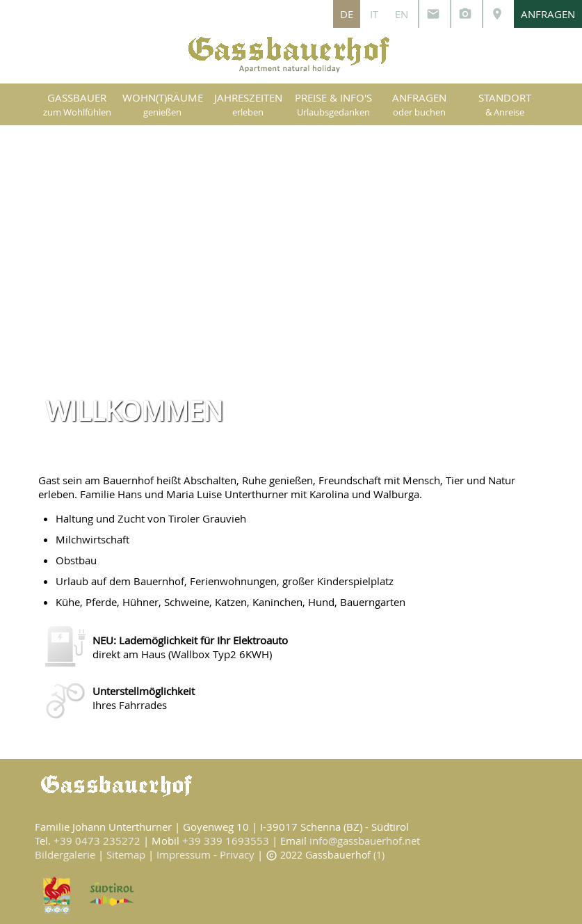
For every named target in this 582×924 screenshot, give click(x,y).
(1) (379, 855)
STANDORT (505, 104)
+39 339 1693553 (226, 841)
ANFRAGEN (548, 14)
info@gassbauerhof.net (365, 841)
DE (347, 14)
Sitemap (126, 854)
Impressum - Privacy (205, 854)
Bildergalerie (65, 854)
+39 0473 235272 (97, 841)
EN (402, 14)
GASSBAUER (77, 104)
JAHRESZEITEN (248, 104)
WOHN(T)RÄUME (163, 104)
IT (374, 14)
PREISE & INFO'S (333, 104)
